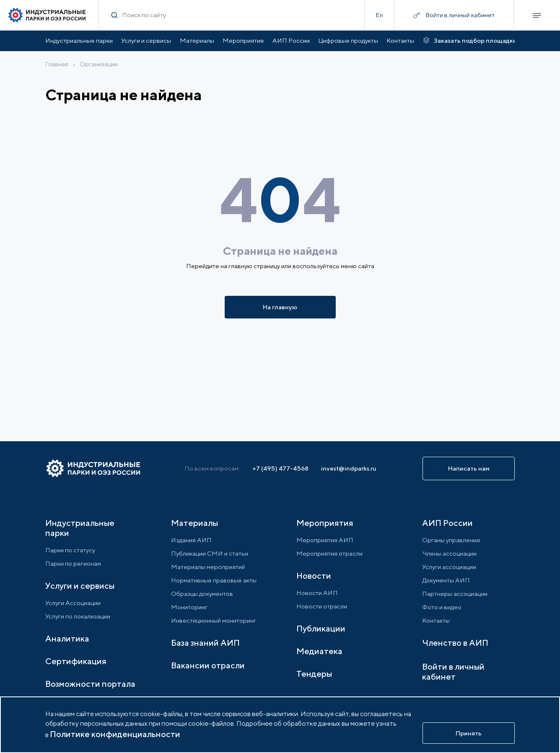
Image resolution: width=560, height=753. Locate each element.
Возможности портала (90, 684)
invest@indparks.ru (349, 468)
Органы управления (451, 540)
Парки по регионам (73, 563)
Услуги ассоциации (449, 567)
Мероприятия (243, 40)
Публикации (321, 628)
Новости (314, 576)
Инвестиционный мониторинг (214, 620)
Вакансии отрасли (208, 665)
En (379, 15)
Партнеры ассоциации (455, 594)
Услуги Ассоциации (73, 603)
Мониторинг (189, 607)
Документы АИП (446, 580)
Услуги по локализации (78, 616)
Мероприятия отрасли (329, 553)
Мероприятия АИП (325, 540)
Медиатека (319, 651)
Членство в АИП (455, 643)
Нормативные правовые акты (214, 580)
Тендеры (314, 674)
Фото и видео (442, 607)
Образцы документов (202, 594)
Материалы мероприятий (208, 567)
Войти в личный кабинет (453, 671)
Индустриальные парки (79, 40)
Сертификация (76, 661)
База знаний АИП (205, 643)
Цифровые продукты (348, 40)
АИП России (291, 40)
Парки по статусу (70, 550)
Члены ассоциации (449, 553)
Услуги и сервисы (146, 40)
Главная (57, 64)
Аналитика (67, 638)
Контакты (400, 40)
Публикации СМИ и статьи (210, 553)
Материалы (197, 40)
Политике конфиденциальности (115, 734)
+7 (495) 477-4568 (280, 468)
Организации (99, 64)
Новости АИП (317, 593)
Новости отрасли (322, 606)
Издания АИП (191, 540)
